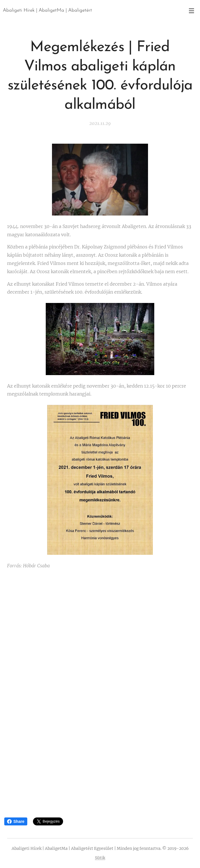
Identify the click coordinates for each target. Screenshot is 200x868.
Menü (191, 11)
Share (16, 821)
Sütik (100, 858)
